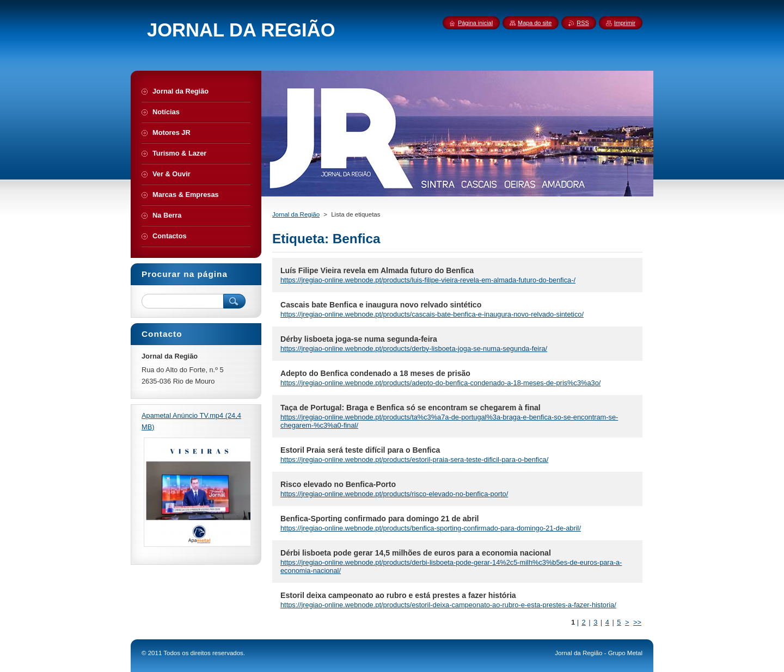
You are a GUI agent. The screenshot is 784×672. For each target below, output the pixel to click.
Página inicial (475, 23)
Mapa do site (535, 23)
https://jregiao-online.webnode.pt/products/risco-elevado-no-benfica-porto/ (394, 494)
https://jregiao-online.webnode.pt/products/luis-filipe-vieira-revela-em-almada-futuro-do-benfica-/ (428, 280)
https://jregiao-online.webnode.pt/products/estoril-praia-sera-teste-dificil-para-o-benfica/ (414, 460)
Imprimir (625, 23)
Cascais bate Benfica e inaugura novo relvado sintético (381, 305)
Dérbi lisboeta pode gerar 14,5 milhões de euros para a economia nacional (416, 553)
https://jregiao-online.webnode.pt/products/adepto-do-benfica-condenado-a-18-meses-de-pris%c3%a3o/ (440, 383)
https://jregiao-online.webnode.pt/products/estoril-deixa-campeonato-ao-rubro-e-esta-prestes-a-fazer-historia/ (448, 605)
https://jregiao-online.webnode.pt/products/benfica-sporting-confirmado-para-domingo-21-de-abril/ (431, 528)
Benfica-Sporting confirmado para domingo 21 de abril (380, 519)
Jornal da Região (296, 214)
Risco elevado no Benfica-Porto (338, 484)
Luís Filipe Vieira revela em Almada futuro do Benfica (377, 270)
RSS (583, 23)
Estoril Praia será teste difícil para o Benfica (360, 450)
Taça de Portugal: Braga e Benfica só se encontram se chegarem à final (411, 408)
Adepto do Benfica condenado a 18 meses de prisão (375, 373)
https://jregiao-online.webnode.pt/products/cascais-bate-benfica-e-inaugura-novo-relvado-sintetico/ (432, 314)
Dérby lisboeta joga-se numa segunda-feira (359, 339)
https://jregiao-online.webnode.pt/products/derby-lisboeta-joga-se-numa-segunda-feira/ (414, 349)
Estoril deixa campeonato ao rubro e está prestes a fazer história (398, 595)
